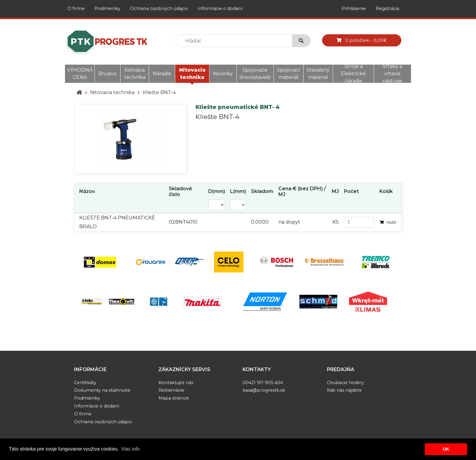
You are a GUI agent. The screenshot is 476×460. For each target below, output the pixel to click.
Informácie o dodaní (220, 8)
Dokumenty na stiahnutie (102, 390)
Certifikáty (85, 383)
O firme (76, 8)
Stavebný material (318, 74)
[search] (236, 41)
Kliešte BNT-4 (159, 92)
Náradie (162, 74)
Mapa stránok (174, 398)
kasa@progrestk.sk (264, 390)
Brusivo (107, 74)
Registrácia (387, 8)
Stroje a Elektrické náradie (353, 74)
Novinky (223, 74)
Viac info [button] (130, 449)
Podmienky (107, 8)
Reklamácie (171, 390)
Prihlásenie (354, 8)
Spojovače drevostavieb (255, 74)
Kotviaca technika (135, 74)
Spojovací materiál (289, 74)
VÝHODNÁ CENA (80, 74)
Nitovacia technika (192, 74)
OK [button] (446, 449)
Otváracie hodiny (345, 383)
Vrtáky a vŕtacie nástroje (392, 74)
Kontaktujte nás (176, 383)
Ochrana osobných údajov (159, 8)
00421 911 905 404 (263, 383)
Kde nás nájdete (344, 390)
